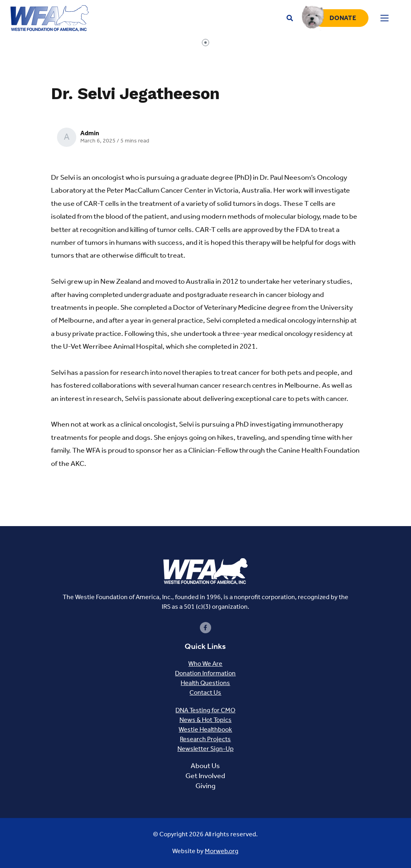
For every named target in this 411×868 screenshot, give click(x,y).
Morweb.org (222, 851)
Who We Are (205, 664)
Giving (205, 786)
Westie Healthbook (205, 729)
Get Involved (205, 776)
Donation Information (205, 673)
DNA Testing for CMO (205, 710)
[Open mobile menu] (385, 18)
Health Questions (205, 683)
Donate (343, 18)
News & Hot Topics (205, 720)
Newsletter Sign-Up (205, 749)
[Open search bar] (290, 18)
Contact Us (205, 692)
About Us (205, 766)
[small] (205, 628)
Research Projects (205, 739)
